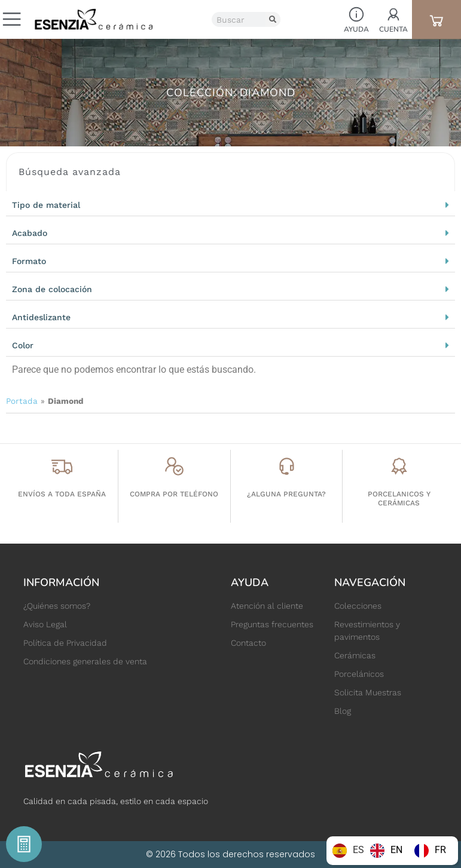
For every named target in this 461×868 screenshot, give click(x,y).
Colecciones (358, 606)
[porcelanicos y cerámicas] (399, 466)
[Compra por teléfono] (174, 466)
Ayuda (356, 29)
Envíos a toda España (62, 494)
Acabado (30, 233)
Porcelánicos (359, 674)
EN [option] (396, 850)
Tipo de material (46, 205)
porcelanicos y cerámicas (399, 498)
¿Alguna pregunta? (286, 494)
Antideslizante (41, 317)
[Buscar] (273, 19)
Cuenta (393, 29)
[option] (386, 851)
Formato (29, 261)
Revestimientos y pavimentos (367, 631)
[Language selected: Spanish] (392, 851)
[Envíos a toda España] (62, 466)
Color (23, 345)
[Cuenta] (393, 14)
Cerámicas (355, 655)
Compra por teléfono (174, 494)
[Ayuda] (356, 14)
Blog (343, 711)
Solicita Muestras (368, 692)
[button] (230, 205)
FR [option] (440, 850)
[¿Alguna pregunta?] (287, 466)
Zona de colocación (52, 289)
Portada (22, 401)
